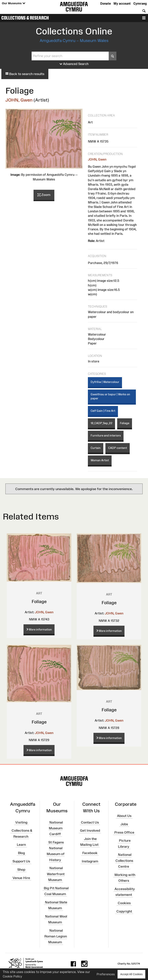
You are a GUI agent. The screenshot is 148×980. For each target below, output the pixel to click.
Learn (21, 845)
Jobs (124, 824)
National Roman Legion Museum (56, 936)
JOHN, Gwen (19, 100)
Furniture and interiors (106, 435)
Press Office (124, 832)
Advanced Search (74, 64)
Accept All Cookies (131, 974)
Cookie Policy (12, 976)
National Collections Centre (124, 860)
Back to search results (25, 74)
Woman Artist (100, 460)
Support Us (21, 861)
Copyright (124, 911)
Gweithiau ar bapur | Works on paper (110, 396)
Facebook (90, 853)
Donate (106, 3)
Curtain (96, 448)
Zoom (44, 195)
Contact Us (90, 822)
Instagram (90, 861)
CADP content (118, 448)
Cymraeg (140, 3)
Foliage (125, 423)
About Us (124, 816)
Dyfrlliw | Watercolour (105, 382)
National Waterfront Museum (56, 874)
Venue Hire (21, 878)
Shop (21, 870)
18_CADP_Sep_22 (101, 423)
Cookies (124, 903)
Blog (21, 853)
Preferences (106, 974)
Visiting (21, 822)
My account (122, 3)
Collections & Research (25, 18)
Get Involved (90, 830)
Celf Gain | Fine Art (103, 411)
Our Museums (14, 3)
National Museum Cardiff (56, 828)
